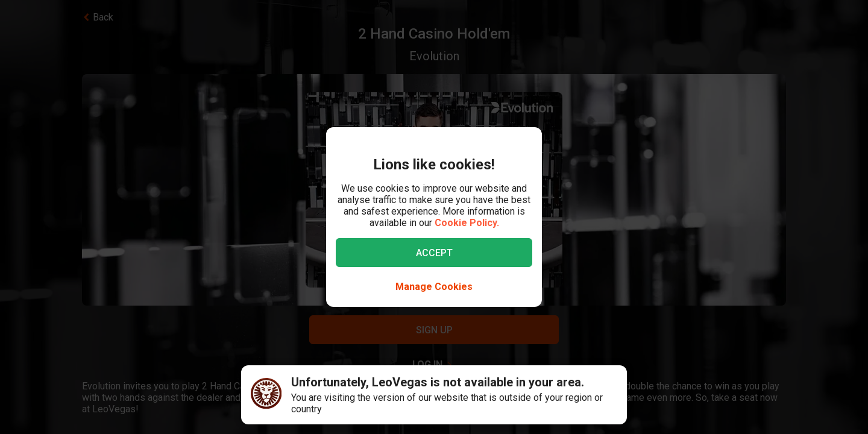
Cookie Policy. (467, 223)
